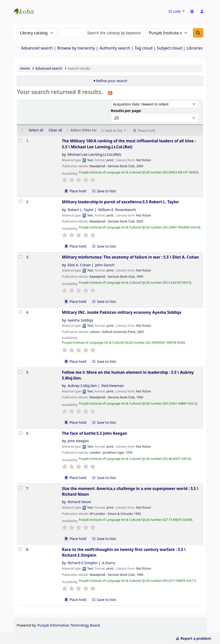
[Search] (198, 33)
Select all (36, 130)
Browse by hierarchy (76, 48)
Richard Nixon (79, 502)
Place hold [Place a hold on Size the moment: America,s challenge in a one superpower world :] (75, 539)
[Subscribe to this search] (110, 93)
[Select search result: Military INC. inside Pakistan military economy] (21, 312)
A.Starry (109, 563)
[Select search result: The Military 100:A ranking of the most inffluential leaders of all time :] (21, 140)
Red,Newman (113, 386)
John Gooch (105, 265)
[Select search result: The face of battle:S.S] (21, 433)
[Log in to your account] (202, 11)
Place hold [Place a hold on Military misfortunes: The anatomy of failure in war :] (75, 301)
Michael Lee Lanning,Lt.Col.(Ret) (94, 154)
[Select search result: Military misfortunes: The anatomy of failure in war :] (21, 257)
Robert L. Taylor (81, 210)
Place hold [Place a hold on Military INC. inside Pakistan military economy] (75, 361)
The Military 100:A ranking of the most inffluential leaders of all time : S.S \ (129, 144)
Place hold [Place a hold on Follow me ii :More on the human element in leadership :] (75, 422)
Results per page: (126, 111)
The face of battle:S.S (95, 433)
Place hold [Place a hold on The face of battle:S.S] (75, 478)
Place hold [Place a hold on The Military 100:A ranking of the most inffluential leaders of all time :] (75, 191)
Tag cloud (144, 48)
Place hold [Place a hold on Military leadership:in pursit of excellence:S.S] (75, 246)
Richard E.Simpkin (83, 563)
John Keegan (78, 441)
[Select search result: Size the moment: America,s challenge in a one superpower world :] (21, 488)
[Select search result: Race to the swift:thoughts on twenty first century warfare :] (21, 549)
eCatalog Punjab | (26, 7)
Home (25, 68)
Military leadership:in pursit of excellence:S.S (120, 202)
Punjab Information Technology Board (69, 625)
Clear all (55, 130)
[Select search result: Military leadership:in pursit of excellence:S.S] (21, 201)
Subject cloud (170, 48)
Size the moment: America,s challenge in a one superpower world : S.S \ (130, 491)
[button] (176, 11)
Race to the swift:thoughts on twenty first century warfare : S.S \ (124, 552)
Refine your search (112, 81)
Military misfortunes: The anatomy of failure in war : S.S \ (130, 257)
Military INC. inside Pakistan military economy (122, 312)
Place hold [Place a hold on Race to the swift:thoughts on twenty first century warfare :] (75, 600)
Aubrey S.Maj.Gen (82, 386)
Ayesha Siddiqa (80, 320)
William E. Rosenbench (117, 210)
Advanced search (37, 48)
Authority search (115, 48)
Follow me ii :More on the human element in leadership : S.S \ (128, 375)
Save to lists (104, 191)
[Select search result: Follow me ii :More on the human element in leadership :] (21, 372)
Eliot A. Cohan (79, 265)
